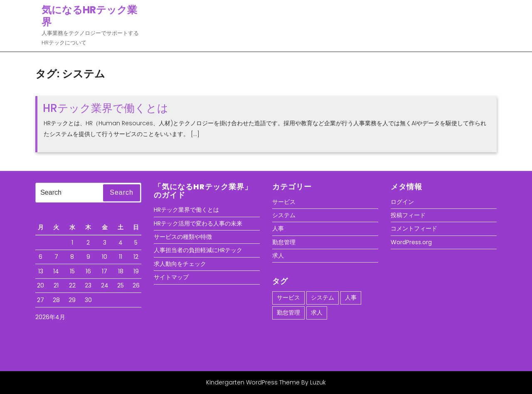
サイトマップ (171, 277)
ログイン (402, 202)
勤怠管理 (284, 242)
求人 (278, 255)
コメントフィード (414, 228)
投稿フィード (408, 215)
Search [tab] (122, 192)
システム (284, 215)
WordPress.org (411, 242)
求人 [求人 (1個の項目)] (317, 312)
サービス (284, 202)
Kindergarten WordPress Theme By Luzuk (266, 382)
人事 (278, 228)
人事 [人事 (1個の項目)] (351, 297)
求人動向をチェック (180, 264)
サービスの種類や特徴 (183, 237)
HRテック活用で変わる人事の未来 (198, 223)
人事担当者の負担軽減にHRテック (198, 250)
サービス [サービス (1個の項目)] (288, 297)
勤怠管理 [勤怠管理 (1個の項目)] (288, 312)
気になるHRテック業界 (89, 16)
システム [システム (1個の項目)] (323, 297)
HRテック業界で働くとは (106, 108)
